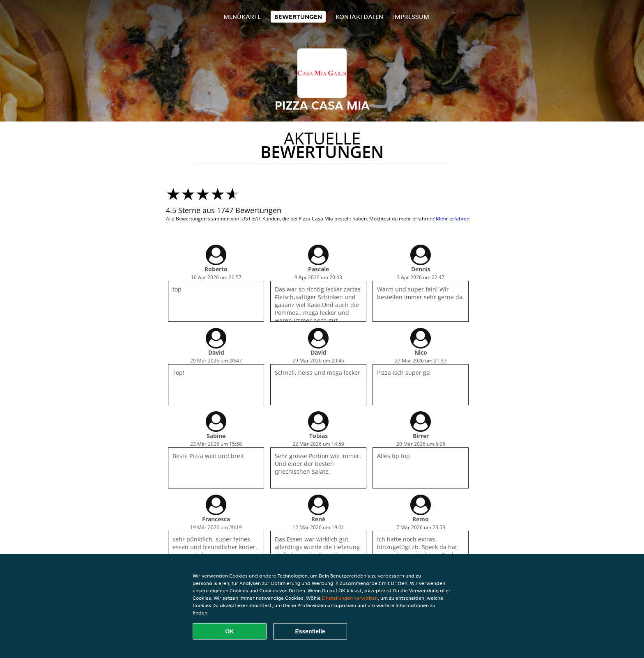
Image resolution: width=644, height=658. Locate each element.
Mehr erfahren (453, 219)
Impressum (411, 17)
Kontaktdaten (359, 17)
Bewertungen (298, 17)
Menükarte (242, 17)
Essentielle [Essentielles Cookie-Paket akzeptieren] (310, 631)
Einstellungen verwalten (350, 598)
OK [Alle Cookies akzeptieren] (230, 631)
